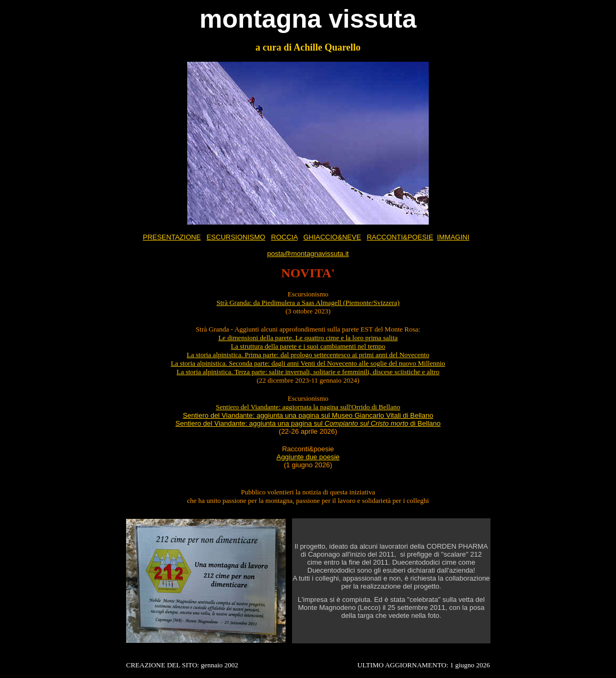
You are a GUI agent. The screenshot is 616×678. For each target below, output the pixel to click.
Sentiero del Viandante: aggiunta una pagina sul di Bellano (308, 423)
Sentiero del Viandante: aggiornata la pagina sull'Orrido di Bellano (308, 407)
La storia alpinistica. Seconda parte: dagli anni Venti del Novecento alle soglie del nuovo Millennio (308, 363)
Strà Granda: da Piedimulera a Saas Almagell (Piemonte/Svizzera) (308, 303)
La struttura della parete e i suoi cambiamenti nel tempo (308, 346)
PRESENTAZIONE (172, 237)
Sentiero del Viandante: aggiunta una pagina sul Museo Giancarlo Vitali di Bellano (308, 415)
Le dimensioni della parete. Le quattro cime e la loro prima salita (308, 338)
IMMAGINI (453, 237)
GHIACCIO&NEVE (332, 237)
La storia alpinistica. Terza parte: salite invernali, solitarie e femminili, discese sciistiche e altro (308, 372)
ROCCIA (285, 237)
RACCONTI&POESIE (400, 237)
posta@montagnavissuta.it (308, 254)
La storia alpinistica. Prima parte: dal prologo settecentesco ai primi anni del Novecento (308, 355)
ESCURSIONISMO (236, 237)
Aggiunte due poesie (308, 457)
